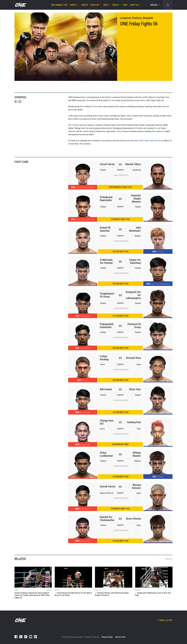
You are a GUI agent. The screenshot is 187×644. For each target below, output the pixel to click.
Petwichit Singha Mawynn (136, 199)
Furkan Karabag (104, 358)
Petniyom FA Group (134, 326)
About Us (134, 5)
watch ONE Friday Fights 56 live (147, 141)
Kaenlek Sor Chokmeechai (107, 519)
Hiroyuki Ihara (133, 358)
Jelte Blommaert (135, 229)
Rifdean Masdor (137, 454)
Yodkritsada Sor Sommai (106, 261)
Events (73, 5)
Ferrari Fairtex (107, 164)
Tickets (84, 5)
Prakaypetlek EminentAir (107, 326)
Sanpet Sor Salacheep (135, 261)
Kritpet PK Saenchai (105, 229)
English (154, 5)
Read (106, 5)
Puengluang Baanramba (106, 199)
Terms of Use (120, 637)
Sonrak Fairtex (108, 486)
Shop (125, 5)
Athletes (95, 5)
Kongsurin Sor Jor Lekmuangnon (133, 295)
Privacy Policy (107, 637)
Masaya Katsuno (136, 486)
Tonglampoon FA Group (107, 295)
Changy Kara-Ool (107, 422)
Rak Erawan (106, 389)
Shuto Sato (135, 389)
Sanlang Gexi (134, 422)
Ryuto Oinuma (133, 519)
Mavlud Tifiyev (133, 164)
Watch (115, 5)
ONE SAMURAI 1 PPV (59, 5)
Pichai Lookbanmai (106, 454)
